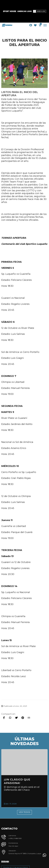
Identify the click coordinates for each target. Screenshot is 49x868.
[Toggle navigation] (46, 25)
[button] (44, 855)
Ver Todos (24, 812)
